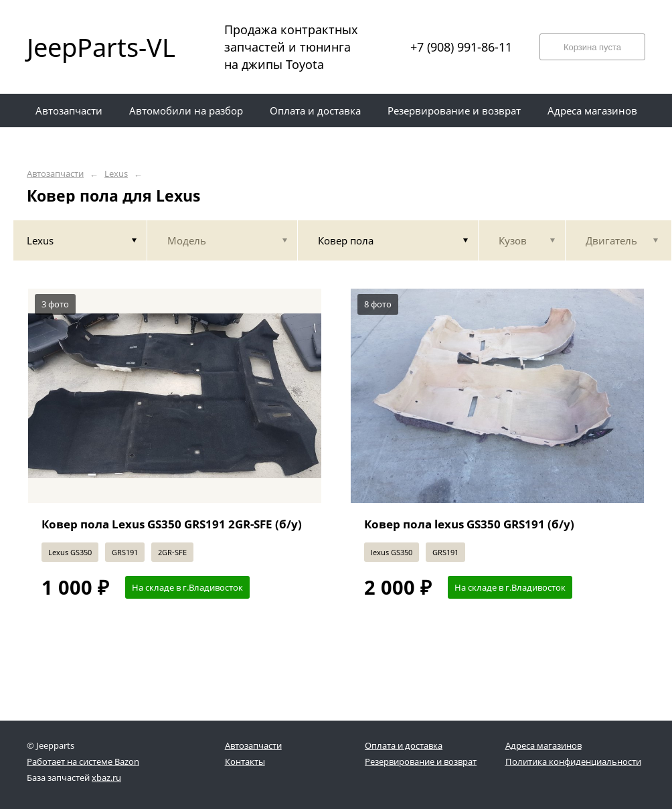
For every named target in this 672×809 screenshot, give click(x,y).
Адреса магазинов (543, 745)
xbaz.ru (106, 778)
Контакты (245, 761)
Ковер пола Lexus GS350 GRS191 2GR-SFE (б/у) (172, 524)
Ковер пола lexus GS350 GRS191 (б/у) (469, 524)
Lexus (116, 174)
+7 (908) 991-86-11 (461, 47)
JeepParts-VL (100, 47)
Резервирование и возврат (421, 761)
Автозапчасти (55, 174)
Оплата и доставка (404, 745)
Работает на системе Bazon (83, 761)
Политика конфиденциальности (573, 761)
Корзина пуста (592, 47)
